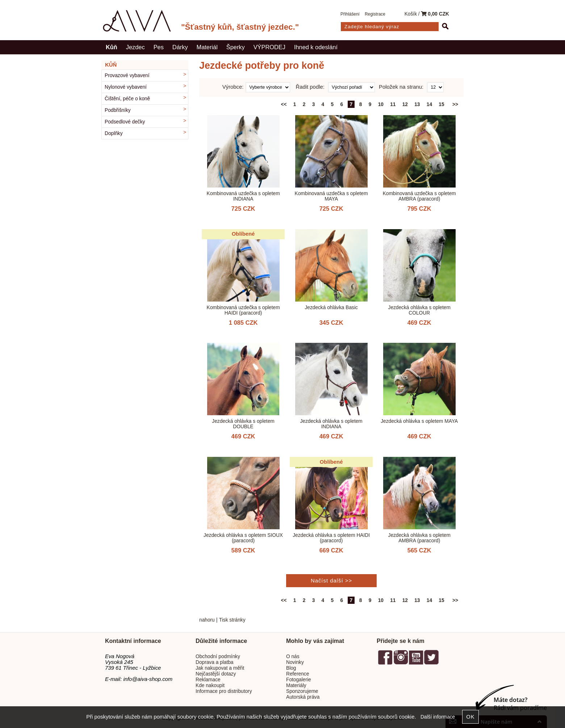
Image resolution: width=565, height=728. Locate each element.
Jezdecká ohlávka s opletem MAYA (419, 421)
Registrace (375, 14)
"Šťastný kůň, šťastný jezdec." (240, 27)
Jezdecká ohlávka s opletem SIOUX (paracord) (243, 538)
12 (405, 104)
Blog (291, 668)
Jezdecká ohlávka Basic (331, 308)
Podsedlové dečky (125, 122)
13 (417, 104)
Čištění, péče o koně (127, 99)
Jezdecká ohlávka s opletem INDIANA (331, 424)
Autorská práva (303, 697)
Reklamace (208, 680)
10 (381, 104)
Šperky (236, 47)
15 (441, 104)
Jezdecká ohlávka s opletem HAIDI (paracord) (331, 538)
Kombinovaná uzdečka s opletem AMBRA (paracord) (419, 196)
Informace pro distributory (224, 691)
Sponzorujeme (302, 691)
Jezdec (135, 47)
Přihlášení (350, 14)
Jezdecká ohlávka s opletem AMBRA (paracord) (419, 538)
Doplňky (114, 133)
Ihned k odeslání (316, 47)
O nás (293, 657)
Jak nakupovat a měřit (220, 668)
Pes (159, 47)
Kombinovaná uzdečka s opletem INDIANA (243, 196)
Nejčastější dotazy (216, 674)
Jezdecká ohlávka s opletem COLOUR (419, 310)
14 (429, 104)
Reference (298, 674)
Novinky (295, 662)
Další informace (438, 717)
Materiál (207, 47)
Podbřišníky (118, 110)
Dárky (180, 47)
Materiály (296, 685)
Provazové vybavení (127, 75)
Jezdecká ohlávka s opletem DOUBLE (243, 424)
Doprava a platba (215, 662)
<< (284, 104)
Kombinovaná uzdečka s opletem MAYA (331, 196)
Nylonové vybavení (126, 87)
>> (455, 104)
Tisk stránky (232, 620)
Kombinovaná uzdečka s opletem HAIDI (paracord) (243, 310)
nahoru (207, 620)
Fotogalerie (299, 680)
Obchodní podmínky (218, 657)
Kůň (112, 47)
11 (393, 104)
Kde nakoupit (210, 685)
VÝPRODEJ (269, 47)
